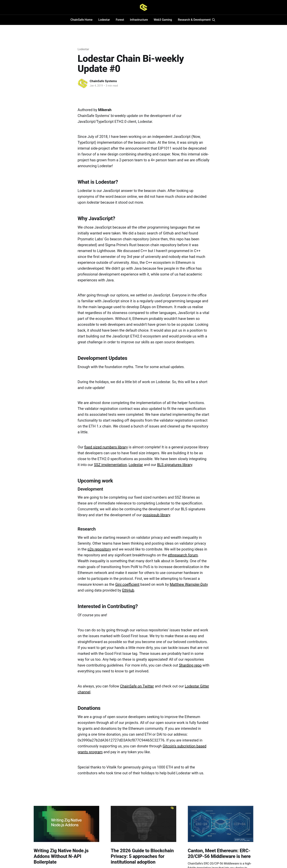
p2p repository (99, 549)
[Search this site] (214, 20)
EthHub (128, 590)
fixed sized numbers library (106, 447)
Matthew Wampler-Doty (189, 584)
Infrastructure (139, 20)
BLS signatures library (175, 465)
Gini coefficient (127, 584)
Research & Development (194, 20)
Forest (120, 20)
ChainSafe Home (81, 20)
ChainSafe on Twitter (137, 686)
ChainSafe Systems (103, 81)
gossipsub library (156, 515)
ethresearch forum (183, 555)
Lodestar (104, 20)
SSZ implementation (110, 465)
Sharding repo (190, 665)
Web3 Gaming (163, 20)
